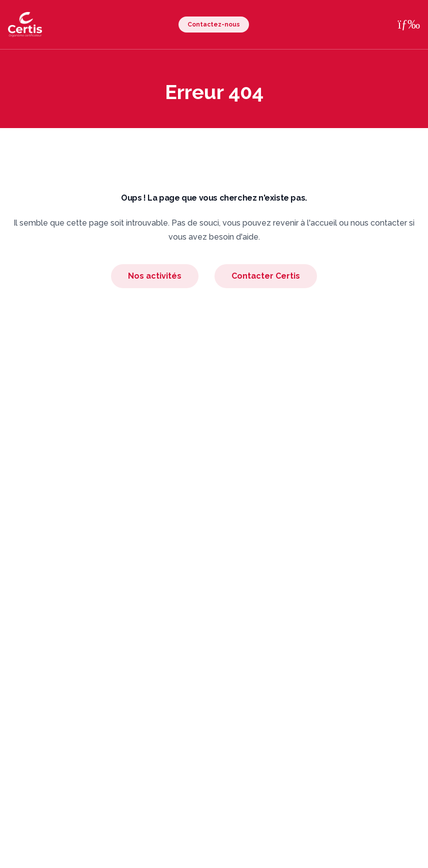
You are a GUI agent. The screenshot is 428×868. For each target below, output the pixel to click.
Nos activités (155, 276)
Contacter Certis (266, 276)
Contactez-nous (214, 25)
